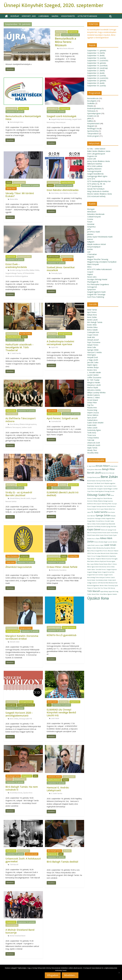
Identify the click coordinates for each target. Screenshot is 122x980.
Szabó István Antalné (95, 423)
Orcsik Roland (93, 400)
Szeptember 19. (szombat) (97, 66)
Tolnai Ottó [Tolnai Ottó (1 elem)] (97, 588)
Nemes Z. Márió (93, 398)
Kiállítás (90, 121)
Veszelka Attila (93, 453)
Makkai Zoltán (34, 270)
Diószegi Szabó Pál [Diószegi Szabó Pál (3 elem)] (99, 495)
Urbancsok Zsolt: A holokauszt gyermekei (23, 860)
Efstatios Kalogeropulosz (28, 424)
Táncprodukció (12, 414)
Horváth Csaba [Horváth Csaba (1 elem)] (109, 521)
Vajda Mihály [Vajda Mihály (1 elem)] (104, 591)
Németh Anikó (15, 642)
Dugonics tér (73, 32)
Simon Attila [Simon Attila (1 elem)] (111, 567)
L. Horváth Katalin (94, 372)
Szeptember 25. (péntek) (97, 81)
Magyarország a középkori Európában (102, 262)
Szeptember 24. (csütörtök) (98, 78)
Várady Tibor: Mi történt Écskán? (20, 195)
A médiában (44, 16)
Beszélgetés (52, 334)
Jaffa (35, 776)
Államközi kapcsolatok (19, 567)
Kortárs (90, 249)
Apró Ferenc (52, 411)
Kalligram (91, 242)
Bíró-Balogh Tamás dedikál (62, 862)
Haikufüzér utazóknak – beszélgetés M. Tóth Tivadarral (19, 347)
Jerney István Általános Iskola (98, 161)
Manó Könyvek (93, 264)
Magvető (91, 257)
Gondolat (91, 224)
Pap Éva (90, 405)
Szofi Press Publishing (96, 297)
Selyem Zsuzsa (93, 413)
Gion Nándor (64, 193)
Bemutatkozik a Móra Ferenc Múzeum (66, 42)
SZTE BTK (91, 179)
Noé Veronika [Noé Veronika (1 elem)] (96, 553)
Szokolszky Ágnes (94, 430)
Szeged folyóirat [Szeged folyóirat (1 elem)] (112, 570)
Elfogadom (53, 975)
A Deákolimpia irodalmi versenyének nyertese (60, 343)
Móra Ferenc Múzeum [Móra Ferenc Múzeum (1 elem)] (107, 551)
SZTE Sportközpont (95, 186)
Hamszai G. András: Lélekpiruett (58, 789)
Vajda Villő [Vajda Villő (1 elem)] (112, 591)
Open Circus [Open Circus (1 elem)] (91, 556)
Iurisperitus (24, 556)
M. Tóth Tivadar (25, 334)
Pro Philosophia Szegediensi (98, 284)
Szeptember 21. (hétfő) (96, 71)
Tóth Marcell (14, 865)
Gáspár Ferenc (93, 345)
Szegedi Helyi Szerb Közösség (61, 119)
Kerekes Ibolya (93, 367)
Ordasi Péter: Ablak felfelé (62, 567)
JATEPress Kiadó (53, 257)
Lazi (49, 488)
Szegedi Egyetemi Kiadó (96, 292)
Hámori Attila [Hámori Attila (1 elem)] (91, 524)
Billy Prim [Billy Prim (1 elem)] (109, 481)
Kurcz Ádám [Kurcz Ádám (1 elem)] (96, 539)
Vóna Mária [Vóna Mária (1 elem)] (103, 594)
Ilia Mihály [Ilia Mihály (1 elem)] (97, 526)
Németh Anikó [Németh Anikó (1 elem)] (105, 553)
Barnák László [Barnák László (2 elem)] (94, 473)
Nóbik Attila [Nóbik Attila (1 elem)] (114, 553)
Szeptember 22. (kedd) (96, 73)
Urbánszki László (94, 445)
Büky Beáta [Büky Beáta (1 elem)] (91, 486)
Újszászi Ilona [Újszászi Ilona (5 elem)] (98, 598)
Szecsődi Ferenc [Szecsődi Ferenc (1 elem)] (101, 570)
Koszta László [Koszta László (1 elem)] (106, 533)
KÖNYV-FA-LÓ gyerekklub (62, 635)
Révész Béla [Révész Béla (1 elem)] (107, 564)
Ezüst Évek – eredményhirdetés (16, 266)
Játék (58, 35)
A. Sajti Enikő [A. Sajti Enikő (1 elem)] (91, 466)
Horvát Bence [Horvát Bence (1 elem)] (100, 521)
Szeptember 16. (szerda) (97, 58)
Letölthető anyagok (87, 16)
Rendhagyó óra (93, 128)
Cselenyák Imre (93, 332)
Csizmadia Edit (56, 421)
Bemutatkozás (61, 32)
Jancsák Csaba (93, 362)
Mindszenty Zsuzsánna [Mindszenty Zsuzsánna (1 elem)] (103, 548)
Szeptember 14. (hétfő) (96, 53)
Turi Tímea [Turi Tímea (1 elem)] (104, 588)
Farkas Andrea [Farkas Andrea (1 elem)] (92, 509)
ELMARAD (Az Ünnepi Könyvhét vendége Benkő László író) (61, 712)
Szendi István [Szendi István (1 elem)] (91, 580)
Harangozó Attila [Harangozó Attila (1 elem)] (100, 518)
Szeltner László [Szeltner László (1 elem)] (110, 578)
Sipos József (92, 418)
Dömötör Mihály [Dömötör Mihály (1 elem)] (92, 501)
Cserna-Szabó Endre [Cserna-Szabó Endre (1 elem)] (110, 486)
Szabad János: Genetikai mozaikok (61, 269)
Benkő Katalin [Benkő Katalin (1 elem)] (91, 481)
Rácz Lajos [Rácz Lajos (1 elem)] (90, 564)
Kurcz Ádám (74, 193)
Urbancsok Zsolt (32, 854)
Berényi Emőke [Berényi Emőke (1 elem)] (101, 481)
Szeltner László (27, 427)
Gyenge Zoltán (93, 350)
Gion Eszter (55, 193)
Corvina (90, 219)
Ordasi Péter (74, 556)
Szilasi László (92, 428)
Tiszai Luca (91, 435)
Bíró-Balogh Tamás (13, 776)
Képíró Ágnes (92, 365)
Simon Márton (93, 415)
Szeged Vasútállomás (95, 174)
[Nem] (119, 973)
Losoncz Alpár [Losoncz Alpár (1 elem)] (99, 545)
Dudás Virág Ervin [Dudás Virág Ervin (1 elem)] (98, 498)
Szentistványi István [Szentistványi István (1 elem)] (102, 580)
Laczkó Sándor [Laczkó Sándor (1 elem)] (113, 542)
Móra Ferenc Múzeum (67, 48)
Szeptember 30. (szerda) (97, 86)
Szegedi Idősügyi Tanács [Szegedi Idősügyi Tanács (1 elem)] (94, 572)
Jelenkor (90, 234)
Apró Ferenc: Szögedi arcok (62, 418)
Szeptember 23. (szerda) (97, 76)
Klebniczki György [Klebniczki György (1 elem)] (106, 530)
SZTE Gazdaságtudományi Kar (99, 181)
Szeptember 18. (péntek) (70, 35)
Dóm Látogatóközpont (96, 154)
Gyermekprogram (54, 627)
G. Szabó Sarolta (15, 353)
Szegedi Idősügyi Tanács (14, 273)
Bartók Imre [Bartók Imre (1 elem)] (105, 473)
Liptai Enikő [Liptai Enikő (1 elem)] (91, 545)
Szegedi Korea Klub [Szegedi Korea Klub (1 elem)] (108, 572)
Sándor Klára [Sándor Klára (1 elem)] (104, 586)
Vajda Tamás (92, 448)
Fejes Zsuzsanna (12, 556)
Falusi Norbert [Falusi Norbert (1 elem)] (111, 506)
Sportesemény (93, 131)
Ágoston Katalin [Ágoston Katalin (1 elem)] (112, 594)
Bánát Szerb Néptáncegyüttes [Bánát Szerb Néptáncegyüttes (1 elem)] (106, 483)
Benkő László (52, 485)
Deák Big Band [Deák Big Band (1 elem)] (99, 491)
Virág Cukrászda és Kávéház (98, 191)
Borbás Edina (92, 327)
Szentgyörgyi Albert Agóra (57, 559)
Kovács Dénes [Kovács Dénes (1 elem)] (104, 535)
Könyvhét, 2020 (29, 16)
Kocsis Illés (25, 270)
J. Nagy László (93, 360)
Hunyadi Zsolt (93, 357)
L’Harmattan (92, 254)
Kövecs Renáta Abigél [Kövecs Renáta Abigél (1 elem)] (101, 542)
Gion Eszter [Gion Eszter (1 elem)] (112, 512)
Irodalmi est (92, 116)
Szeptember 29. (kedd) (96, 83)
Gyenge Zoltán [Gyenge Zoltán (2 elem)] (103, 515)
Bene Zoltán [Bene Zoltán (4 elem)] (109, 477)
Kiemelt (9, 779)
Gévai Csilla (92, 347)
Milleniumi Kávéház (95, 164)
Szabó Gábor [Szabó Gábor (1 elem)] (91, 570)
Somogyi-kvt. (11, 705)
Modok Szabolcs (94, 395)
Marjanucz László (94, 385)
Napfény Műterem (68, 182)
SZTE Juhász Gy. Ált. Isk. (96, 184)
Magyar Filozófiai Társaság (98, 259)
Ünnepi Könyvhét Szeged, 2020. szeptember (54, 5)
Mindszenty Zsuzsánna (59, 570)
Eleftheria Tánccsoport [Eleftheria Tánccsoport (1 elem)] (94, 504)
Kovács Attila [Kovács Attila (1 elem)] (95, 535)
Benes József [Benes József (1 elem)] (96, 477)
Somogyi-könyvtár (65, 334)
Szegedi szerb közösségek (62, 116)
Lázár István (55, 718)
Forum (9, 182)
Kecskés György (15, 270)
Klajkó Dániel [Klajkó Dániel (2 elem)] (94, 529)
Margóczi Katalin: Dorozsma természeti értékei (22, 637)
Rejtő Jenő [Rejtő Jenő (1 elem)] (103, 561)
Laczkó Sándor (93, 375)
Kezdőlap (15, 16)
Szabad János (68, 260)
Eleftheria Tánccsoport (13, 427)
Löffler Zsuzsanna (94, 377)
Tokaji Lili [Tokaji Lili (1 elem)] (90, 588)
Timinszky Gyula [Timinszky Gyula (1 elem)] (113, 586)
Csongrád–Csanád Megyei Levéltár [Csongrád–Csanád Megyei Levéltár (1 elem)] (107, 489)
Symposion (91, 289)
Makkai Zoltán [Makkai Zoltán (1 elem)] (92, 548)
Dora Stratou (14, 424)
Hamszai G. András (54, 777)
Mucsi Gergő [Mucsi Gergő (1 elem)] (95, 551)
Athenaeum (92, 212)
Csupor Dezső (93, 335)
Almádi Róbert (15, 498)
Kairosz (90, 239)
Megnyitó (91, 126)
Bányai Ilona (92, 315)
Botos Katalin (92, 330)
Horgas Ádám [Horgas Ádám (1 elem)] (91, 521)
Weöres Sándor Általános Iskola (99, 194)
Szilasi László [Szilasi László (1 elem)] (112, 580)
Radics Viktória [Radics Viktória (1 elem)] (95, 561)
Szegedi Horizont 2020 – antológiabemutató (19, 714)
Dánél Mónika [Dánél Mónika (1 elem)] (108, 498)
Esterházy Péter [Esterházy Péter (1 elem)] (107, 504)
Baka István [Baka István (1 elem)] (98, 470)
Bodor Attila (92, 325)
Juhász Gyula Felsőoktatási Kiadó (100, 237)
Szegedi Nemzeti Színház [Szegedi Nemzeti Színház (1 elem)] (95, 575)
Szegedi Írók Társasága (26, 705)
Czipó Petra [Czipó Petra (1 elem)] (91, 491)
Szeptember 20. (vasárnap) (98, 68)
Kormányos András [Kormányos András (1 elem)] (96, 533)
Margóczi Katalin (26, 628)
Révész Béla (14, 199)
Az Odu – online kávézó (96, 149)
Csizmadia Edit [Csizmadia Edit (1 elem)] (92, 489)
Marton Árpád (93, 387)
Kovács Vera (92, 370)
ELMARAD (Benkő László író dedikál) (63, 494)
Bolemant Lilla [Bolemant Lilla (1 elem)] (92, 483)
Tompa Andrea (93, 438)
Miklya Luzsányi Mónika (96, 393)
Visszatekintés (68, 16)
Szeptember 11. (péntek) (97, 50)
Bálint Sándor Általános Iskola (99, 151)
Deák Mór (91, 337)
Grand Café (92, 159)
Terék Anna (92, 433)
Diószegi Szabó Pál (25, 719)
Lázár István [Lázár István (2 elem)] (110, 545)
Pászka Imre (92, 408)
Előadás (90, 106)
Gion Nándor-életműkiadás (63, 190)
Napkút (50, 185)
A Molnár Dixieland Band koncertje (20, 931)
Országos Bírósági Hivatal (97, 279)
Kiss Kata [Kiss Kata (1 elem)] (113, 526)
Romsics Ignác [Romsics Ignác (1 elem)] (111, 561)
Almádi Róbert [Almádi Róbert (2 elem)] (103, 466)
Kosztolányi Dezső (16, 793)
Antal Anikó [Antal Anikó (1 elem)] (114, 466)
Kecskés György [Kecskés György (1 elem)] (106, 526)
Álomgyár (91, 209)
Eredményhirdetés (24, 257)
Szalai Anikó (11, 562)
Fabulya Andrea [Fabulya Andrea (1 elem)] (101, 506)
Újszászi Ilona (28, 793)
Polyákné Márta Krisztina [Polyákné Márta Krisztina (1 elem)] (103, 559)
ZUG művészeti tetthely (96, 196)
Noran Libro (92, 277)
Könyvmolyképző (94, 247)
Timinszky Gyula (56, 273)
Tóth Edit (91, 440)
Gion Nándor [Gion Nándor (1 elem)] (91, 516)
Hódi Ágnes (92, 355)
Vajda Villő (55, 347)
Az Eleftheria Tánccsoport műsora (21, 420)
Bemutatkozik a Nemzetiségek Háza (23, 118)
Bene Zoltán (14, 719)
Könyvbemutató (19, 182)
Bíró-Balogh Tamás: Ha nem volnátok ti (22, 788)
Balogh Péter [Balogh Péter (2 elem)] (108, 469)
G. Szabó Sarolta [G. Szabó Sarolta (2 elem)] (99, 512)
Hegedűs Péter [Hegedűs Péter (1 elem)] (111, 518)
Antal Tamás (92, 310)
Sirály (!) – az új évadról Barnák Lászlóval (19, 494)
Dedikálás (63, 485)
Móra (89, 267)
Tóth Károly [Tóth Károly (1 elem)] (111, 588)
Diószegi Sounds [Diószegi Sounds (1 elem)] (109, 491)
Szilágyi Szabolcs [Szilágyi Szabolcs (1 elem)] (92, 583)
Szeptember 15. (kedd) (96, 55)
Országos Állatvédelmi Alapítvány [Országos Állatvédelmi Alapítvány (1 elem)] (106, 556)
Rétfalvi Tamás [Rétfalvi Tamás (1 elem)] (99, 564)
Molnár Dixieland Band (18, 936)
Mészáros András (94, 390)
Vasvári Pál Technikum (96, 189)
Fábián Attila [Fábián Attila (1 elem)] (108, 509)
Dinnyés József (93, 340)
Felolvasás (91, 111)
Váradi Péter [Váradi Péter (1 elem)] (96, 594)
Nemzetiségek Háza (17, 122)
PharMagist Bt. (93, 282)
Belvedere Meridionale (96, 214)
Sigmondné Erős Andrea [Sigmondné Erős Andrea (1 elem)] (99, 567)
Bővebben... (70, 975)
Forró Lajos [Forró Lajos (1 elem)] (100, 509)
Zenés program (12, 925)
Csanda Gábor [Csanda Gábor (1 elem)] (99, 486)
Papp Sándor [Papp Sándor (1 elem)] (91, 559)
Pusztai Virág (92, 410)
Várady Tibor (11, 189)
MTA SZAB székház (13, 185)
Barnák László (25, 498)
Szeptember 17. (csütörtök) (98, 61)
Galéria (55, 16)
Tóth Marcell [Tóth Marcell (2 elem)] (94, 591)
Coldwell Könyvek (94, 217)
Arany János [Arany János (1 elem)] (91, 470)
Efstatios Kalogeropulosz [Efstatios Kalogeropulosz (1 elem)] (105, 501)
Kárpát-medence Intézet (97, 244)
